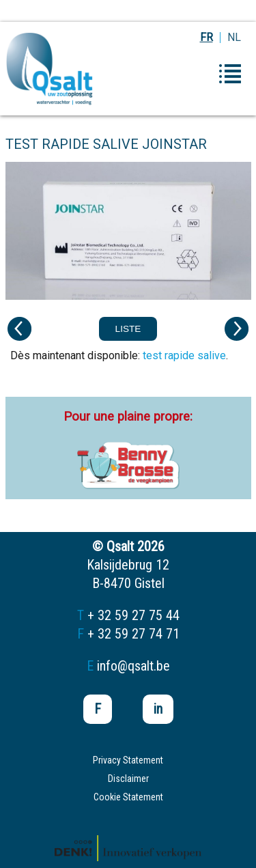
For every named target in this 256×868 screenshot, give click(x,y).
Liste (128, 329)
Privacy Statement (128, 760)
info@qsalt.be (133, 666)
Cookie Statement (128, 797)
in (158, 709)
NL (234, 37)
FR (207, 37)
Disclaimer (128, 779)
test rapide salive (184, 355)
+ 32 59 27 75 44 (133, 615)
